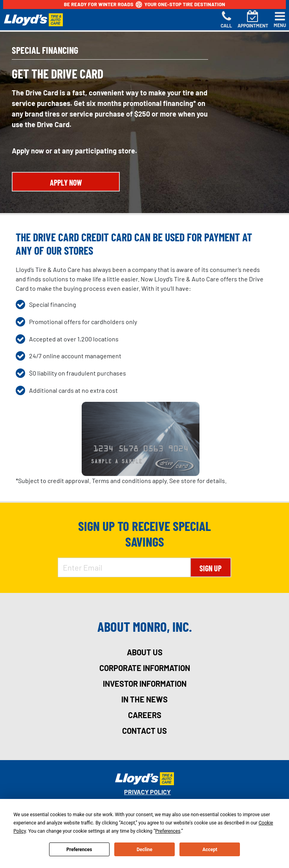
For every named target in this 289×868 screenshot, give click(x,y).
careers (145, 715)
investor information (145, 684)
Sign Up (210, 568)
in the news (144, 699)
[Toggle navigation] (280, 20)
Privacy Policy (147, 792)
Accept (210, 850)
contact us (144, 731)
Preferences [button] (168, 831)
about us (145, 652)
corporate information (145, 668)
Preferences (79, 850)
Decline (144, 850)
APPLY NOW (66, 182)
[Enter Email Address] (124, 567)
